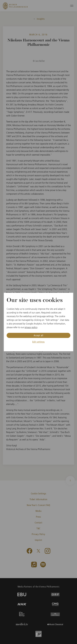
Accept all (38, 335)
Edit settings (38, 342)
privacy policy (31, 327)
